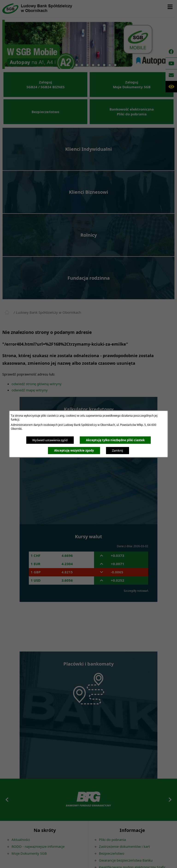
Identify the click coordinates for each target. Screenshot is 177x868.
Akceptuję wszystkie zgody (74, 450)
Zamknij (117, 450)
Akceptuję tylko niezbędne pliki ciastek (115, 440)
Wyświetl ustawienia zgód (50, 440)
